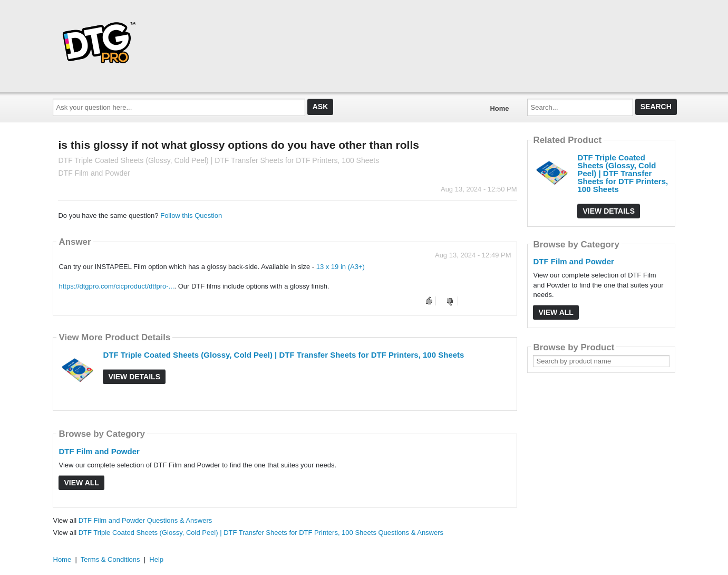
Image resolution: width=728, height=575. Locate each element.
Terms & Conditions (110, 559)
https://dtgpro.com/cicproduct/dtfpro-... (116, 286)
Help (156, 559)
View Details (134, 377)
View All (81, 483)
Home (499, 108)
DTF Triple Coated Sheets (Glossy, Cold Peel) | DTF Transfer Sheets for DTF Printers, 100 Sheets (283, 355)
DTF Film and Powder (99, 451)
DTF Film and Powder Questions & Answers (145, 520)
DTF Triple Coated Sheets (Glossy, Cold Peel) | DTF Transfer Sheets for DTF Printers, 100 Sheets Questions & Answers (261, 533)
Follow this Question (191, 215)
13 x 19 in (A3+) (341, 267)
